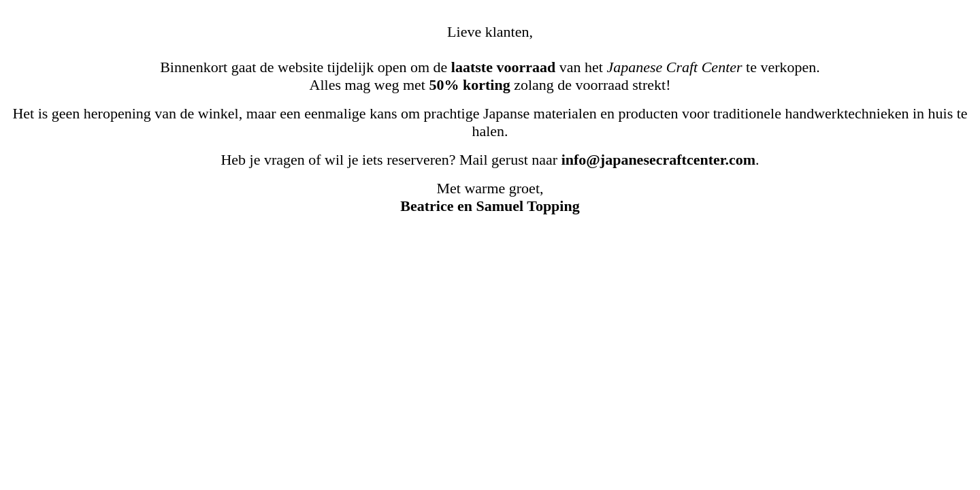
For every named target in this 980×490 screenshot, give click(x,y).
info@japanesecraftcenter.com (658, 160)
